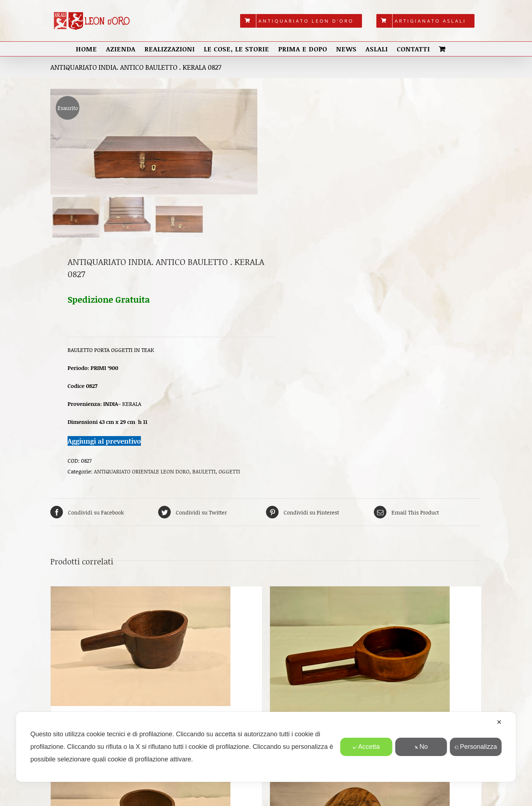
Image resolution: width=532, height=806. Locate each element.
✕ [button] (499, 722)
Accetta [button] (366, 747)
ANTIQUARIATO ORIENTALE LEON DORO (142, 471)
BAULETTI (204, 471)
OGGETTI (229, 471)
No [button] (421, 747)
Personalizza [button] (476, 747)
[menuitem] (301, 21)
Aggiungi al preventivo (104, 441)
